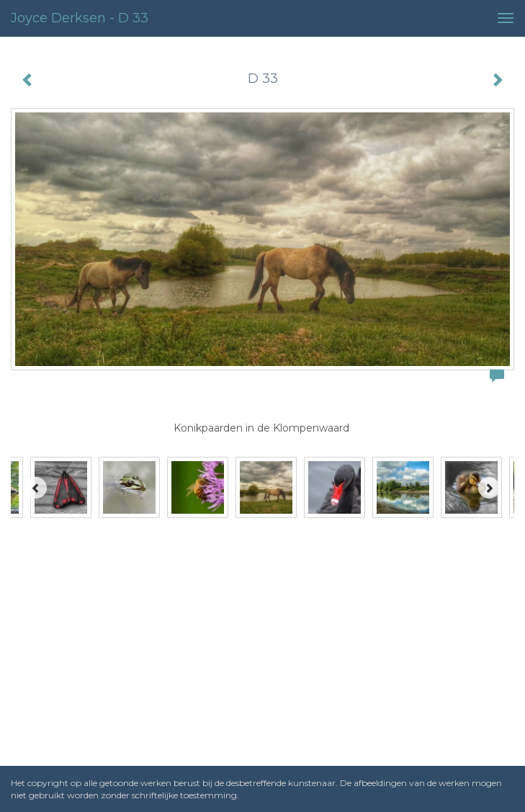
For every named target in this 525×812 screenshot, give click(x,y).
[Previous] (36, 488)
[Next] (489, 488)
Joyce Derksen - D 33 (80, 18)
